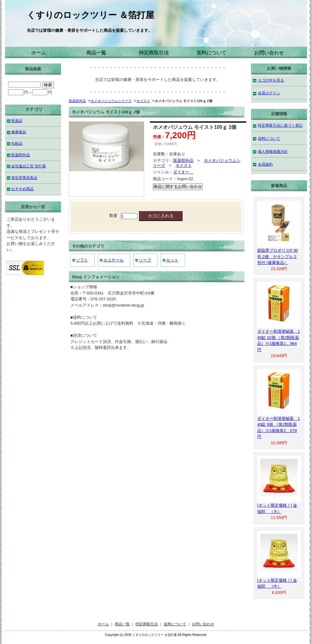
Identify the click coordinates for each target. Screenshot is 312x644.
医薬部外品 (77, 101)
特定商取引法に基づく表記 (280, 125)
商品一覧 (96, 53)
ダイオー (183, 172)
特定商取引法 (154, 53)
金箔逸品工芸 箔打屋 (28, 166)
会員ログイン (269, 93)
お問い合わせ (269, 53)
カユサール (113, 260)
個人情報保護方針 (273, 151)
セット (172, 260)
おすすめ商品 (22, 189)
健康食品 (19, 132)
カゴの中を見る (271, 80)
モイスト (143, 101)
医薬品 (17, 121)
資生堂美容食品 (24, 178)
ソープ (145, 260)
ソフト (82, 260)
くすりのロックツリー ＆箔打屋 (90, 15)
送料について (211, 53)
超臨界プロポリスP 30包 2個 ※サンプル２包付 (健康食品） (278, 256)
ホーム (39, 53)
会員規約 (265, 164)
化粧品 (17, 143)
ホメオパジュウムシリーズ (111, 101)
